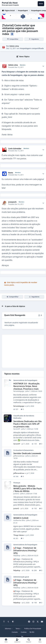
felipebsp (17, 556)
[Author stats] (43, 66)
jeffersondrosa (19, 456)
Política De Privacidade (33, 629)
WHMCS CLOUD (21, 518)
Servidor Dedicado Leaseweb (27, 453)
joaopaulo (12, 202)
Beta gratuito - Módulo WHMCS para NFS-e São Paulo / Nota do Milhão (28, 488)
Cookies (24, 632)
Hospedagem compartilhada (32, 48)
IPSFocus (27, 636)
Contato (15, 632)
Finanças (17, 483)
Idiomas (9, 629)
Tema (18, 629)
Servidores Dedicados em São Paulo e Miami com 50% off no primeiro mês (27, 424)
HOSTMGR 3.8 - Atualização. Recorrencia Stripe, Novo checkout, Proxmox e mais (27, 386)
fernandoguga (19, 391)
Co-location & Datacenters (23, 450)
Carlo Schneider (15, 149)
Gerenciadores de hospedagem (25, 380)
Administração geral (21, 577)
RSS (32, 632)
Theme (18, 636)
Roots (11, 173)
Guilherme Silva (19, 520)
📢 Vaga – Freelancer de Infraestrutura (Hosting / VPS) (25, 550)
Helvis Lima (14, 46)
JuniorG (16, 493)
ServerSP (17, 429)
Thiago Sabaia (19, 535)
